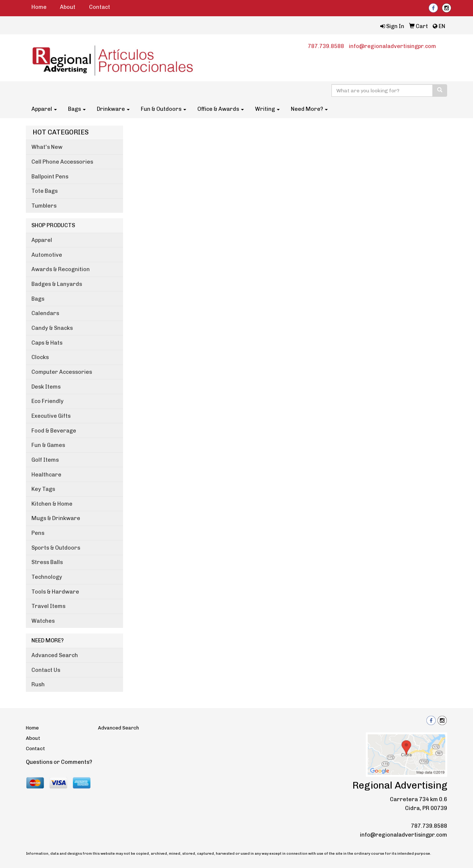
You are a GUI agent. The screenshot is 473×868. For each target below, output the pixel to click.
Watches (43, 621)
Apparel (44, 109)
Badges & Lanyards (57, 284)
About (68, 7)
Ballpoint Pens (50, 177)
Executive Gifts (51, 416)
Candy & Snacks (52, 328)
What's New (47, 147)
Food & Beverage (54, 431)
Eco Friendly (47, 401)
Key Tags (43, 489)
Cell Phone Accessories (62, 162)
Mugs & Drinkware (56, 518)
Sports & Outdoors (56, 548)
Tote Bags (45, 191)
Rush (38, 684)
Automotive (47, 255)
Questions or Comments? (59, 762)
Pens (38, 533)
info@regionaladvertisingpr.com (392, 46)
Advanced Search (55, 655)
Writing (267, 109)
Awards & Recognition (61, 269)
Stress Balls (47, 562)
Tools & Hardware (55, 592)
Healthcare (46, 475)
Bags (77, 109)
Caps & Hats (47, 343)
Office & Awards (221, 109)
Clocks (40, 357)
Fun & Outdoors (164, 109)
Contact (100, 7)
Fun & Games (48, 445)
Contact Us (46, 670)
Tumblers (44, 206)
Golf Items (45, 460)
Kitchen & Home (52, 504)
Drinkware (113, 109)
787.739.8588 (326, 46)
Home (39, 7)
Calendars (45, 313)
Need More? (309, 109)
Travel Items (48, 606)
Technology (47, 577)
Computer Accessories (62, 372)
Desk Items (46, 387)
